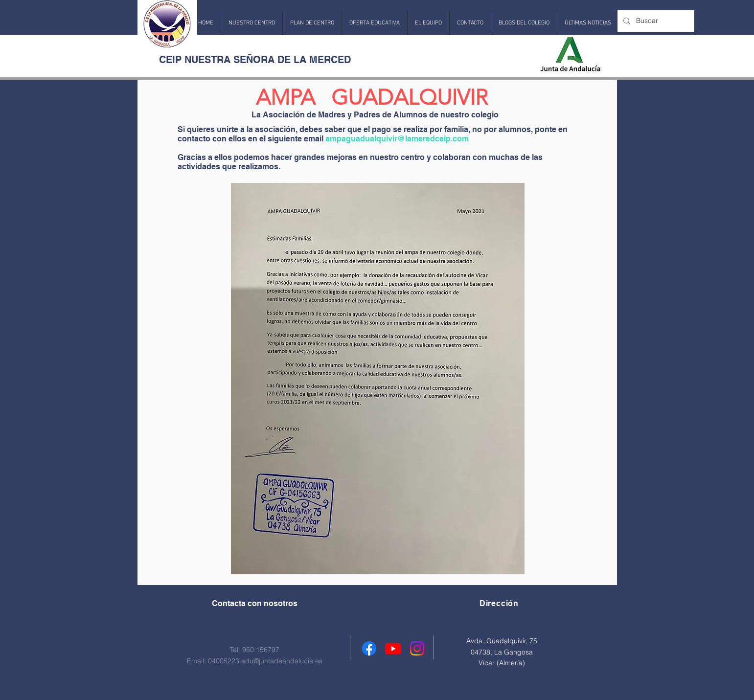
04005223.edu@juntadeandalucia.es (265, 661)
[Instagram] (417, 648)
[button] (252, 23)
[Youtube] (393, 648)
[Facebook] (369, 648)
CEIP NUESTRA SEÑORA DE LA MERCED (255, 60)
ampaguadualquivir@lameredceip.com (397, 139)
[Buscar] (655, 21)
